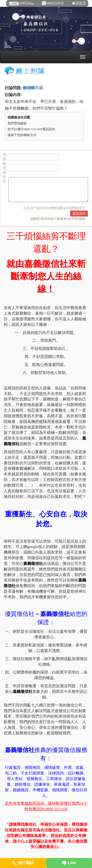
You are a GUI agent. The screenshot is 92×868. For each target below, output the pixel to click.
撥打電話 (23, 863)
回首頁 (79, 3)
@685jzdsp (21, 3)
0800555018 (53, 3)
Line (69, 863)
